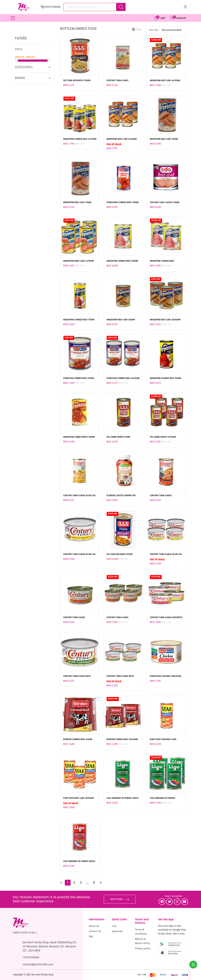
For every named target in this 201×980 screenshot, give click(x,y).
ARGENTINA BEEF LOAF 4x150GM (122, 139)
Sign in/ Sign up (185, 6)
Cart (114, 926)
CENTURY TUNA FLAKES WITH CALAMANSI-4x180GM (120, 676)
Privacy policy (143, 948)
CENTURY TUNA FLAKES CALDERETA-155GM (117, 81)
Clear (42, 43)
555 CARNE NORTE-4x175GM (163, 437)
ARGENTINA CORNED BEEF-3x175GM (80, 139)
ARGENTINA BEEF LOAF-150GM (164, 139)
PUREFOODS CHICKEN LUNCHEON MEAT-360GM (165, 676)
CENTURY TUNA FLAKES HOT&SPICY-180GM (74, 618)
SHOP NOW (120, 899)
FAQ (91, 936)
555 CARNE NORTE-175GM (118, 437)
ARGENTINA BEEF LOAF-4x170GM (165, 80)
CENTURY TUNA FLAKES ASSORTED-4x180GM (166, 618)
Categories (24, 67)
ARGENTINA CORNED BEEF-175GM (79, 320)
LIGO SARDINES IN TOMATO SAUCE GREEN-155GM (122, 798)
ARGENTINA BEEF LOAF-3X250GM (165, 320)
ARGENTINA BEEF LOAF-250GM (121, 320)
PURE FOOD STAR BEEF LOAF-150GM (163, 740)
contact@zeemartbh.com (38, 964)
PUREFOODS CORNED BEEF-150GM (122, 202)
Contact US (95, 931)
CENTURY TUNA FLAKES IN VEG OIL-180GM (80, 555)
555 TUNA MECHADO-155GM (119, 554)
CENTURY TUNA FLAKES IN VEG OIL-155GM (80, 496)
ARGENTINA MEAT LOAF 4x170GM (79, 261)
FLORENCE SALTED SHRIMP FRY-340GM (121, 496)
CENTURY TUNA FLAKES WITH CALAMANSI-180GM (77, 676)
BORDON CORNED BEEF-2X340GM (122, 739)
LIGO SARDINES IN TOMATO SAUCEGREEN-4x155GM (162, 798)
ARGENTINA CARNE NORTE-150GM (79, 437)
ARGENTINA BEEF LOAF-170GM (77, 202)
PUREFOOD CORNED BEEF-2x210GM (123, 378)
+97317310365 (52, 7)
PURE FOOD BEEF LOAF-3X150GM (79, 798)
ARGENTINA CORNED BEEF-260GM (122, 261)
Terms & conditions (141, 932)
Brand (20, 78)
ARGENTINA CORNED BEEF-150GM (165, 378)
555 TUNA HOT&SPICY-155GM (77, 80)
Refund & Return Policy (143, 941)
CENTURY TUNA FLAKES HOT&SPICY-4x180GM (117, 618)
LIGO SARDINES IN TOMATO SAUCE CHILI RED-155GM (79, 862)
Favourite (117, 931)
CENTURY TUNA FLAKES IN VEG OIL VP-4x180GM (166, 555)
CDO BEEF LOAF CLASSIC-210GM (164, 202)
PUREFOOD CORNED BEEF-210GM (79, 378)
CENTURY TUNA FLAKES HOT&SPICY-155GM (161, 496)
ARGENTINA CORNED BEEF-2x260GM (162, 261)
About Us (94, 926)
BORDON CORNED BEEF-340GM (78, 739)
